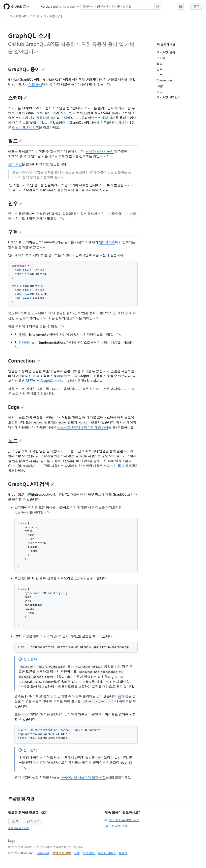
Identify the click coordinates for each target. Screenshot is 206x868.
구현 (15, 232)
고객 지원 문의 (116, 826)
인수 (15, 203)
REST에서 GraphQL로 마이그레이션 (51, 381)
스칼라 (45, 456)
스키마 (18, 98)
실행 (67, 118)
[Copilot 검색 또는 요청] (121, 6)
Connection (24, 361)
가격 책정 (89, 853)
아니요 (33, 821)
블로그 (123, 853)
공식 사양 (15, 164)
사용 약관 (43, 853)
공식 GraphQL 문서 (100, 151)
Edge (16, 407)
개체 (22, 334)
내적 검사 (108, 118)
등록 (197, 6)
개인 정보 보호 (61, 853)
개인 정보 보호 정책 (19, 828)
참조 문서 (35, 84)
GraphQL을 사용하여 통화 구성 (83, 777)
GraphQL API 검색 (25, 127)
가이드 (35, 16)
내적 (29, 494)
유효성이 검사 (46, 118)
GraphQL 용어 (26, 69)
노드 (15, 441)
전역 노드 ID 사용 (116, 466)
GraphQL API (18, 16)
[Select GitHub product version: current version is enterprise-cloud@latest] (60, 7)
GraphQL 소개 (53, 16)
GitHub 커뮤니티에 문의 (122, 820)
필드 (15, 141)
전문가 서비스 (107, 853)
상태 (77, 853)
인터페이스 (107, 242)
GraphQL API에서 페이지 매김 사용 (83, 427)
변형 (133, 214)
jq (120, 696)
